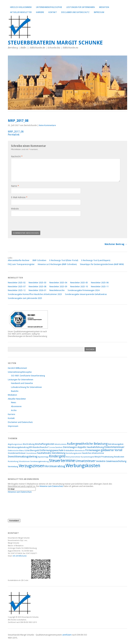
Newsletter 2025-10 (79, 287)
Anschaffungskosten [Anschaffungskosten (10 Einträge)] (45, 444)
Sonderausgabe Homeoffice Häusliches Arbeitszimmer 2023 (35, 294)
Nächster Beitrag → (116, 244)
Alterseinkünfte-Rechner (19, 260)
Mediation (104, 7)
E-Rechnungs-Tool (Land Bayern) (96, 260)
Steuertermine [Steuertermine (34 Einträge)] (62, 461)
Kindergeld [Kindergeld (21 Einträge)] (57, 456)
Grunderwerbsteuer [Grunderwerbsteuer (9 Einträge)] (17, 453)
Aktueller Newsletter (21, 12)
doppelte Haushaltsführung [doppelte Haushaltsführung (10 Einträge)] (91, 447)
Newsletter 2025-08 (37, 287)
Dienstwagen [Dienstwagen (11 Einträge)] (70, 447)
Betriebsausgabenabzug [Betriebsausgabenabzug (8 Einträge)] (18, 447)
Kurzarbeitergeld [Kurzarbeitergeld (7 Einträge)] (87, 457)
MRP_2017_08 (16, 132)
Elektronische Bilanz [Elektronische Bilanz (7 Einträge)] (16, 451)
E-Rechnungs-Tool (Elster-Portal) (64, 260)
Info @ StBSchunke (20, 556)
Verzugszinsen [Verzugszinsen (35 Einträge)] (32, 466)
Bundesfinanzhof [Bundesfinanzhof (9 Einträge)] (41, 447)
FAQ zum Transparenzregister (21, 264)
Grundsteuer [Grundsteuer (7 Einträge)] (31, 453)
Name (15, 186)
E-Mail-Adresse (19, 197)
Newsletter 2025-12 (17, 290)
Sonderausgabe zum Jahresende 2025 (25, 298)
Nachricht (17, 156)
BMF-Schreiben (39, 260)
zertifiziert (67, 635)
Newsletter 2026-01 (37, 290)
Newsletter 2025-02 (17, 283)
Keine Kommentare (47, 125)
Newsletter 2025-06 (100, 283)
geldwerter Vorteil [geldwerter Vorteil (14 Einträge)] (112, 450)
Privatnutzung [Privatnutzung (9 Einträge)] (107, 457)
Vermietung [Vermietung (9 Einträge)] (13, 466)
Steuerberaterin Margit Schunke (55, 43)
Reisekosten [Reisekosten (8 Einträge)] (119, 457)
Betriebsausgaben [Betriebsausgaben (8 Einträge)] (116, 444)
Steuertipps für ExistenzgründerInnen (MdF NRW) (102, 264)
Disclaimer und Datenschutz (75, 12)
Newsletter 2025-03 (37, 283)
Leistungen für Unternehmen (81, 7)
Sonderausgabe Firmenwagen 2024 (84, 290)
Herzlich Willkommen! (21, 7)
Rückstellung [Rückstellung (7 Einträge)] (13, 461)
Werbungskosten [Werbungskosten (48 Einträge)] (83, 466)
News (14, 402)
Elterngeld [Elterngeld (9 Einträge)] (34, 450)
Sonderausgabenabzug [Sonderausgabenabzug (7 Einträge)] (39, 461)
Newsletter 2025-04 (58, 283)
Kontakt (53, 12)
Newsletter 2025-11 (100, 287)
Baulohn (15, 391)
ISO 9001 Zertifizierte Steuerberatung (28, 376)
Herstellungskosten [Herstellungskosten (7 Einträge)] (74, 453)
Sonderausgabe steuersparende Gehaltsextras (86, 294)
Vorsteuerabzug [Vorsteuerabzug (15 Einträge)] (55, 466)
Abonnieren (16, 406)
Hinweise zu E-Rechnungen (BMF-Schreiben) (57, 264)
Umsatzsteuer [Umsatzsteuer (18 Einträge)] (85, 461)
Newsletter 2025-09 (58, 287)
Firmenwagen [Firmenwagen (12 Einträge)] (93, 450)
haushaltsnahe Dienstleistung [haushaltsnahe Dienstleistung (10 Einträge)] (51, 453)
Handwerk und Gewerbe (22, 383)
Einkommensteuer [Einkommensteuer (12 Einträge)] (114, 447)
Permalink (14, 135)
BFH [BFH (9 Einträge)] (31, 447)
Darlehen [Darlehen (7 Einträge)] (59, 447)
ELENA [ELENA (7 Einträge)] (27, 451)
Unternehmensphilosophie (49, 7)
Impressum (99, 12)
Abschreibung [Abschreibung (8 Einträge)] (29, 444)
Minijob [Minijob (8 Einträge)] (98, 457)
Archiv (14, 410)
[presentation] (35, 223)
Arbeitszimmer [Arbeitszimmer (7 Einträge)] (61, 444)
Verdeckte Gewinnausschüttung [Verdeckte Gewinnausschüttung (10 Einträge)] (111, 461)
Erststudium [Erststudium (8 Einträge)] (69, 450)
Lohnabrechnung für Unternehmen (26, 387)
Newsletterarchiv (57, 290)
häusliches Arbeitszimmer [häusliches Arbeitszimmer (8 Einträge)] (93, 453)
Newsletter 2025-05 (79, 283)
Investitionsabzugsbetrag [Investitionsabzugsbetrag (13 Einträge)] (23, 457)
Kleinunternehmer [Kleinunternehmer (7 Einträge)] (73, 457)
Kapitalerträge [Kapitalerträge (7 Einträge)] (43, 457)
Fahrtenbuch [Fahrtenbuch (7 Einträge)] (80, 451)
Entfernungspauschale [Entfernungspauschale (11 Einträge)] (51, 450)
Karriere (40, 12)
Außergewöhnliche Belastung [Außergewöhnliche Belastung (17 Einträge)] (87, 444)
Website (15, 209)
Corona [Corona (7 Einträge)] (52, 447)
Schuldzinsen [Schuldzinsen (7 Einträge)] (24, 461)
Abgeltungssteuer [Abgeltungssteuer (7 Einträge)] (15, 444)
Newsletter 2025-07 (17, 287)
